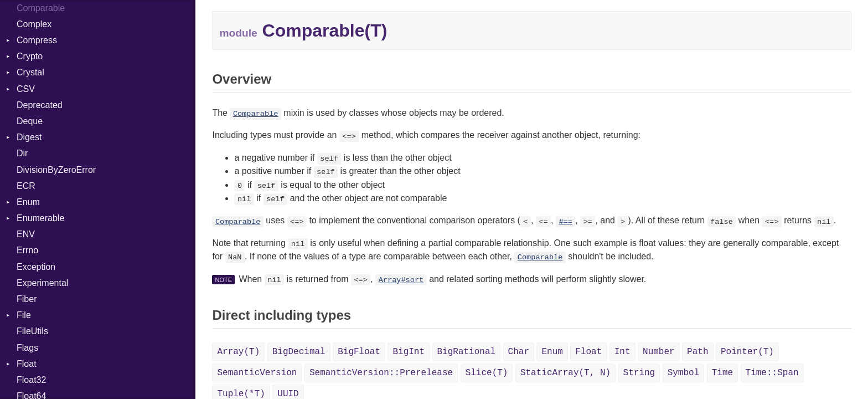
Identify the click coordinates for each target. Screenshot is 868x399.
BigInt (409, 352)
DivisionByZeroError (56, 170)
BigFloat (359, 352)
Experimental (42, 283)
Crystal (30, 72)
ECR (26, 186)
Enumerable (40, 218)
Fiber (27, 299)
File (24, 315)
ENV (26, 234)
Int (622, 352)
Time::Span (772, 373)
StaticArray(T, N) (565, 373)
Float (27, 364)
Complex (34, 24)
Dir (22, 153)
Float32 (31, 380)
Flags (27, 348)
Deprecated (40, 105)
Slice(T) (487, 373)
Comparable (256, 114)
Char (519, 352)
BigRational (467, 352)
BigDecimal (299, 352)
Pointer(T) (747, 352)
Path (697, 352)
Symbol (684, 373)
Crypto (30, 56)
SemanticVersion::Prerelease (381, 373)
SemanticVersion (257, 373)
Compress (37, 40)
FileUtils (32, 331)
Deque (30, 121)
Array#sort (401, 280)
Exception (36, 267)
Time (722, 373)
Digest (29, 137)
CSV (26, 89)
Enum (28, 202)
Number (659, 352)
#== (565, 221)
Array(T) (238, 352)
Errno (27, 250)
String (639, 373)
